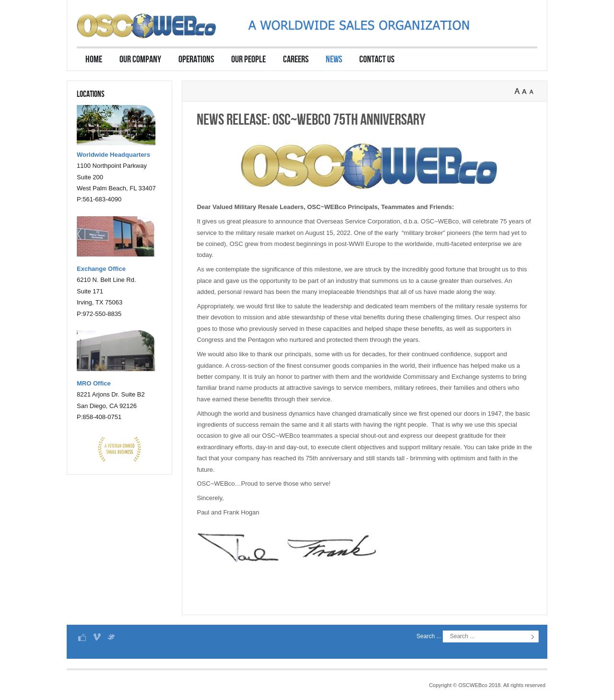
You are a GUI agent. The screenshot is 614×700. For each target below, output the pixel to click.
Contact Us (377, 59)
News (334, 59)
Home (94, 59)
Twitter (111, 637)
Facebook (82, 637)
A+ (518, 92)
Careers (296, 59)
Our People (248, 59)
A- (533, 92)
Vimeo (96, 637)
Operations (196, 59)
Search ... (429, 636)
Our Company (140, 59)
